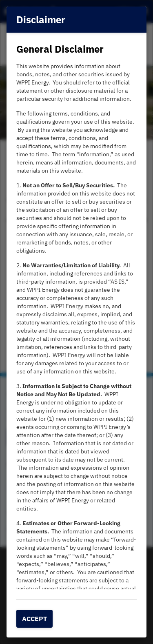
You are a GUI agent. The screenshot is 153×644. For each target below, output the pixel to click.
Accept (34, 619)
